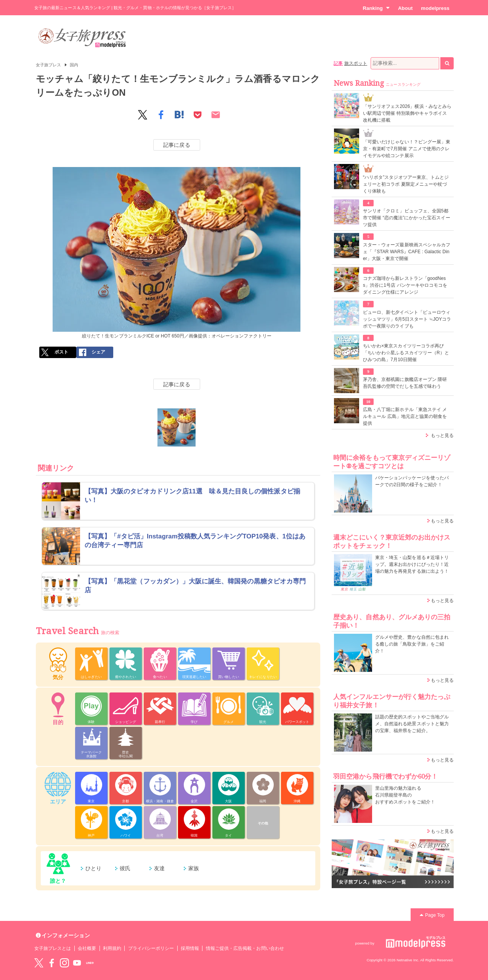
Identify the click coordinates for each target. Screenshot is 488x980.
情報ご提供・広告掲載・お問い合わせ (245, 948)
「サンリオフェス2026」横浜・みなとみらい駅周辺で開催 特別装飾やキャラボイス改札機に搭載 (407, 113)
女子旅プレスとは (53, 948)
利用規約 (112, 948)
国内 (74, 65)
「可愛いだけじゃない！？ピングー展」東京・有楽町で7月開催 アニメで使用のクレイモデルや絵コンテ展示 (407, 149)
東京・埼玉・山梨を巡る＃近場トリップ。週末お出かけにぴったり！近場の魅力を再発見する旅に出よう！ (412, 564)
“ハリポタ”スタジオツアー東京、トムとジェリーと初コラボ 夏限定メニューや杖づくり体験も (406, 184)
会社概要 (87, 948)
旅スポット (356, 63)
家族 (194, 868)
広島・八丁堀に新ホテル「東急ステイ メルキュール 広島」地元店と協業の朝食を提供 (405, 416)
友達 (159, 868)
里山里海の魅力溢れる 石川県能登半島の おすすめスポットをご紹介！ (405, 795)
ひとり (93, 868)
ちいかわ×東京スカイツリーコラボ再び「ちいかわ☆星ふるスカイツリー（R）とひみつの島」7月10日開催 (406, 353)
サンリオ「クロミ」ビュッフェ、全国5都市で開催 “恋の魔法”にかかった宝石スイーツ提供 (407, 218)
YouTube (77, 963)
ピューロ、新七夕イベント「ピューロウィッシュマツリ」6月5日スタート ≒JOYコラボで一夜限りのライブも (407, 319)
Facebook (51, 963)
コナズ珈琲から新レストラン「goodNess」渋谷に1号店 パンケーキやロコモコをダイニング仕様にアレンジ (405, 285)
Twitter (39, 963)
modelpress (435, 8)
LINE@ (90, 963)
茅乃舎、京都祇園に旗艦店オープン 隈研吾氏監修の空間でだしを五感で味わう (405, 383)
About (405, 8)
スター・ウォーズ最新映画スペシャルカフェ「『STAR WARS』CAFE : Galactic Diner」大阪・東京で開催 (407, 252)
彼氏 (125, 868)
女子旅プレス (48, 65)
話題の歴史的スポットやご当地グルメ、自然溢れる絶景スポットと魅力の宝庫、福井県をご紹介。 (412, 724)
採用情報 (190, 948)
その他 (263, 823)
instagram (64, 963)
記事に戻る (177, 145)
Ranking (376, 8)
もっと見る (442, 435)
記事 (338, 63)
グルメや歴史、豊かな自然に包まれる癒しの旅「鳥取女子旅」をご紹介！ (412, 644)
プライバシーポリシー (151, 948)
